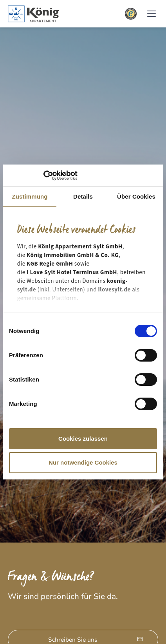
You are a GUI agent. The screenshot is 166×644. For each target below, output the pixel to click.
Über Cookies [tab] (136, 196)
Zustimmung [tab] (30, 196)
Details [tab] (83, 196)
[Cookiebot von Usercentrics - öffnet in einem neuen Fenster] (43, 175)
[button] (151, 14)
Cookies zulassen (83, 439)
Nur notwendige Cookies (83, 462)
